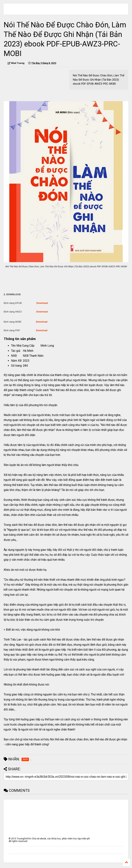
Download (42, 303)
